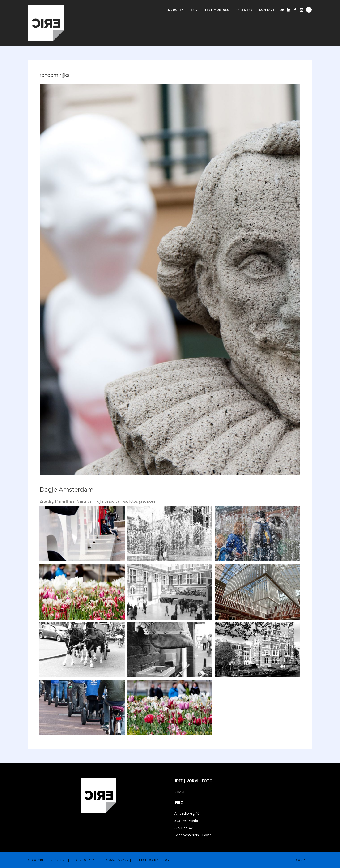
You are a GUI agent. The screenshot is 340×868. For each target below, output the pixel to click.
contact (267, 10)
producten (174, 10)
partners (244, 10)
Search (309, 10)
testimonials (217, 10)
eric (194, 10)
